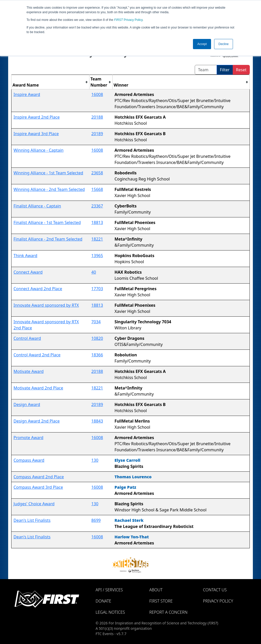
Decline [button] (224, 44)
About (156, 590)
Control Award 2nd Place (37, 355)
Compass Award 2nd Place (39, 477)
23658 (97, 173)
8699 (96, 520)
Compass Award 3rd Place (38, 487)
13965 (97, 256)
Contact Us (215, 590)
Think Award (25, 256)
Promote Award (28, 438)
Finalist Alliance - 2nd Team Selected (48, 239)
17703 (97, 289)
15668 (97, 189)
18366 (97, 355)
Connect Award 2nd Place (38, 289)
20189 (97, 134)
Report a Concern (168, 612)
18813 (97, 222)
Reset (241, 70)
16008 (97, 94)
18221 (97, 239)
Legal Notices (110, 612)
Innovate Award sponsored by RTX (46, 305)
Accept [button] (202, 44)
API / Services (109, 590)
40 (94, 272)
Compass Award (29, 460)
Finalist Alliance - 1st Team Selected (47, 222)
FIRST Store (161, 601)
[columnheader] (50, 82)
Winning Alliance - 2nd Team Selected (49, 189)
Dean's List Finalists (32, 520)
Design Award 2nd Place (37, 421)
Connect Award (28, 272)
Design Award (27, 404)
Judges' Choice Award (34, 504)
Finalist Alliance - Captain (37, 206)
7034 (96, 322)
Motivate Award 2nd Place (38, 388)
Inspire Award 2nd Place (37, 117)
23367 (97, 206)
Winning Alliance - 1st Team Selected (48, 173)
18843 (97, 421)
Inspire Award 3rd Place (36, 134)
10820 (97, 338)
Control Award (27, 338)
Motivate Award (29, 371)
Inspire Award (27, 94)
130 (95, 460)
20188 (97, 117)
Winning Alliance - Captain (38, 150)
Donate (103, 601)
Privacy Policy (128, 20)
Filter (225, 70)
